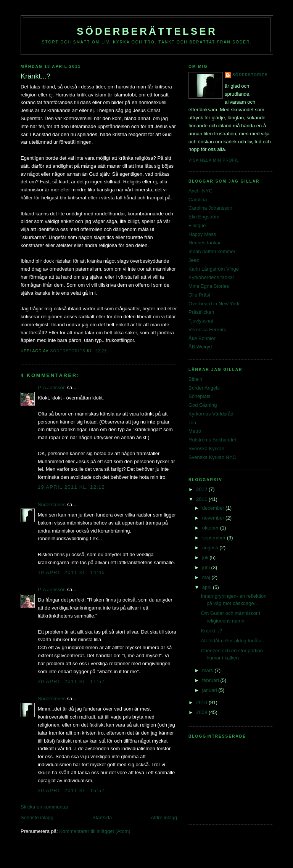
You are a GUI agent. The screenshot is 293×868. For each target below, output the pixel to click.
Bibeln (195, 379)
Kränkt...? (211, 631)
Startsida (102, 817)
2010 (202, 702)
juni (207, 567)
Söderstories (52, 505)
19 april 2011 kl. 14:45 (71, 572)
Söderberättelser (147, 31)
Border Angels (204, 388)
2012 (202, 489)
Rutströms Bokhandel (212, 440)
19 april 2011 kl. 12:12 (71, 487)
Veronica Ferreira (208, 330)
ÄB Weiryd (200, 347)
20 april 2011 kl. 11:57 (71, 681)
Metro (195, 431)
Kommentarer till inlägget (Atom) (95, 831)
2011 (202, 499)
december (214, 508)
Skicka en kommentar (44, 807)
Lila (192, 423)
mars (208, 670)
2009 (202, 712)
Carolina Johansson (210, 208)
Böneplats (200, 396)
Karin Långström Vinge (214, 269)
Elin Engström (204, 217)
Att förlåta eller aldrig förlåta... (233, 641)
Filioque (197, 225)
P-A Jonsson (52, 387)
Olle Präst (199, 295)
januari (210, 690)
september (215, 538)
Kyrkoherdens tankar (211, 277)
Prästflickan (201, 312)
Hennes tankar (205, 243)
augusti (211, 548)
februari (211, 680)
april (208, 587)
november (214, 518)
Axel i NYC (200, 191)
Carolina (198, 200)
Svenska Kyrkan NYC (212, 457)
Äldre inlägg (164, 817)
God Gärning (203, 405)
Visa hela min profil (214, 160)
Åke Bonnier (202, 338)
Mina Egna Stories (209, 286)
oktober (211, 528)
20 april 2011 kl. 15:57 (71, 790)
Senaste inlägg (37, 817)
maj (207, 577)
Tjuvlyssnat (201, 321)
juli (206, 558)
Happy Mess (202, 234)
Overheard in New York (214, 304)
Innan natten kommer (212, 251)
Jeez (194, 260)
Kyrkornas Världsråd (211, 414)
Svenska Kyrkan (206, 448)
